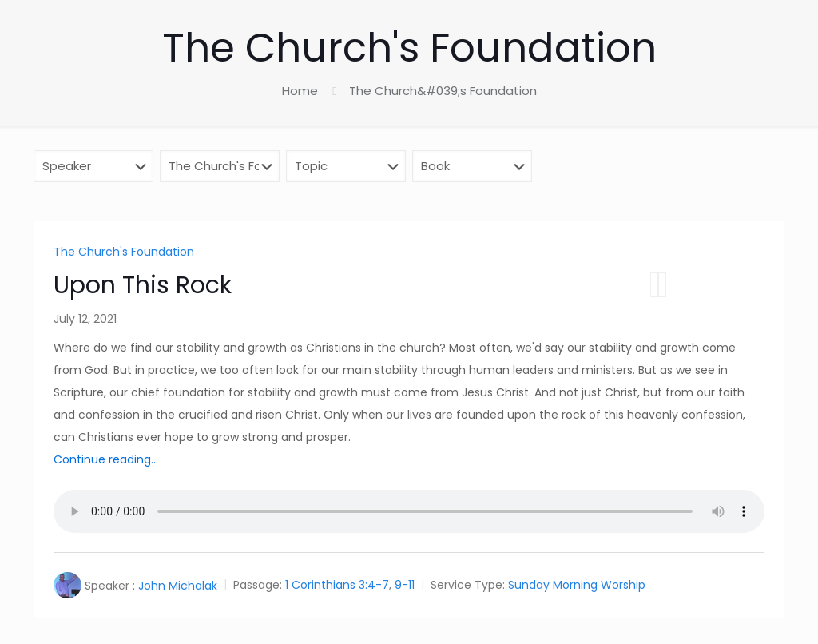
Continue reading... (106, 459)
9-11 (405, 586)
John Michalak (178, 586)
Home (300, 91)
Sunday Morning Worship (577, 586)
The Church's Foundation (124, 252)
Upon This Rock (143, 285)
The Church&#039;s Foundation (443, 91)
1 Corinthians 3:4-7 (337, 586)
